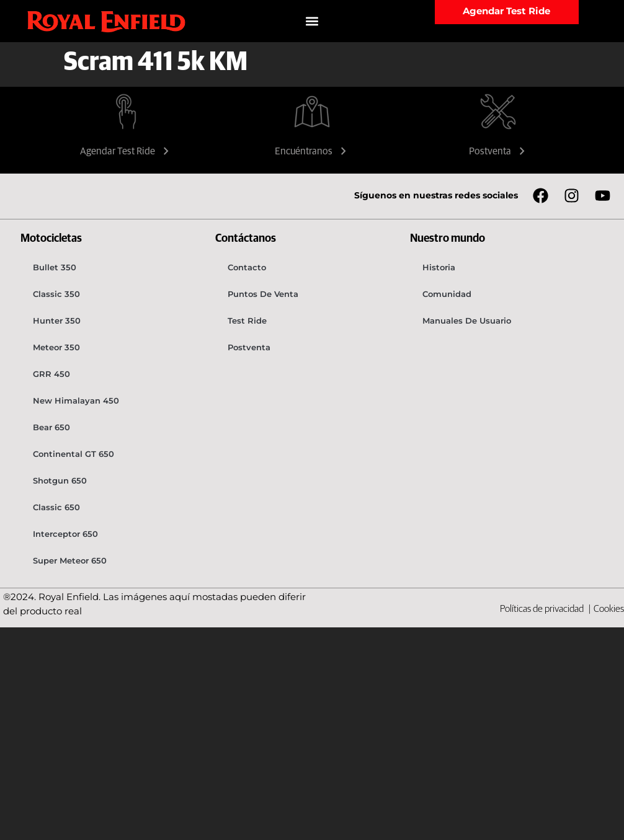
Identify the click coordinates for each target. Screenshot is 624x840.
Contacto (247, 267)
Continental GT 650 (74, 454)
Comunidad (447, 294)
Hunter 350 (57, 321)
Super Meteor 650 (70, 560)
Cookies (609, 609)
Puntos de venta (263, 294)
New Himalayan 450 (76, 400)
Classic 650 (56, 507)
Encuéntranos (312, 151)
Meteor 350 (56, 347)
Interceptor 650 (65, 534)
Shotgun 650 (60, 480)
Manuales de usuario (467, 321)
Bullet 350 (55, 267)
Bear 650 (51, 427)
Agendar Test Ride (126, 151)
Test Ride (247, 321)
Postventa (498, 151)
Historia (439, 267)
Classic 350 (56, 294)
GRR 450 (51, 374)
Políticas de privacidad (543, 609)
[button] (312, 21)
